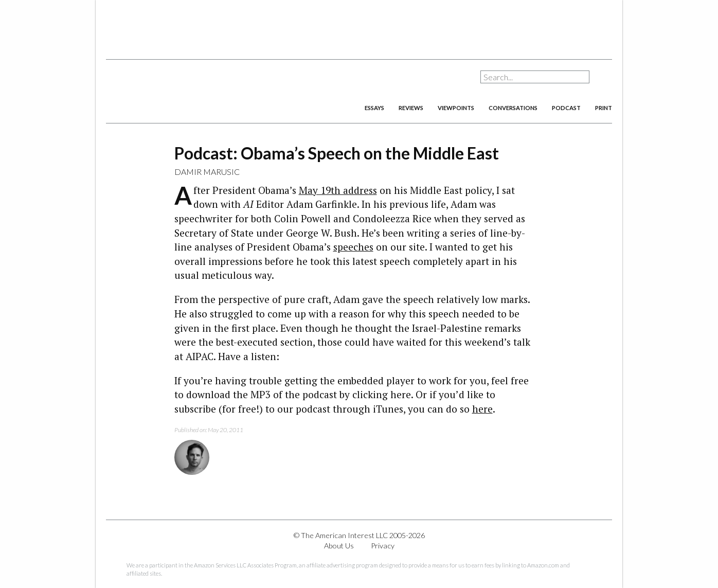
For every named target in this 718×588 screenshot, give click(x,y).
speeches (353, 247)
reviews (411, 108)
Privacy (383, 546)
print (604, 108)
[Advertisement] (359, 26)
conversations (513, 108)
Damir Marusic (207, 172)
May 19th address (338, 190)
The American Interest (178, 91)
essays (374, 108)
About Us (339, 546)
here (482, 409)
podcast (566, 108)
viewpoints (456, 108)
